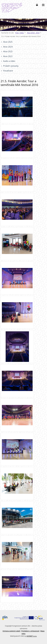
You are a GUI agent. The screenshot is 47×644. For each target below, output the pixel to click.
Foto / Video (20, 33)
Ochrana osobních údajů (11, 631)
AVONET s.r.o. (32, 636)
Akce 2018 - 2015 (33, 33)
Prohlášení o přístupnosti (30, 631)
